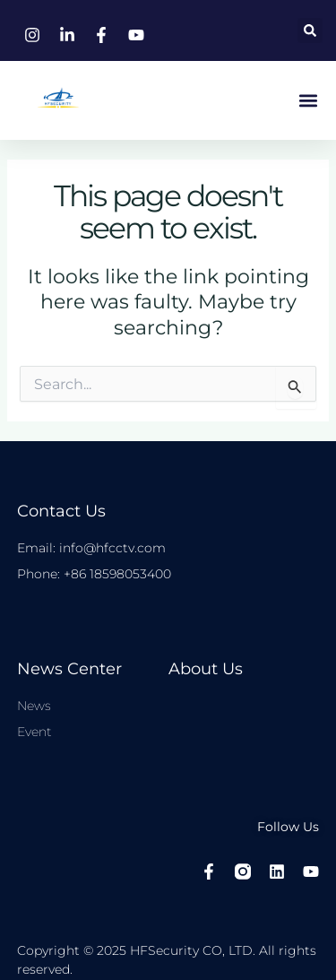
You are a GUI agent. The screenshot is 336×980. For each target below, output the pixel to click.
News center (69, 669)
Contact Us (61, 511)
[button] (310, 30)
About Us (206, 669)
